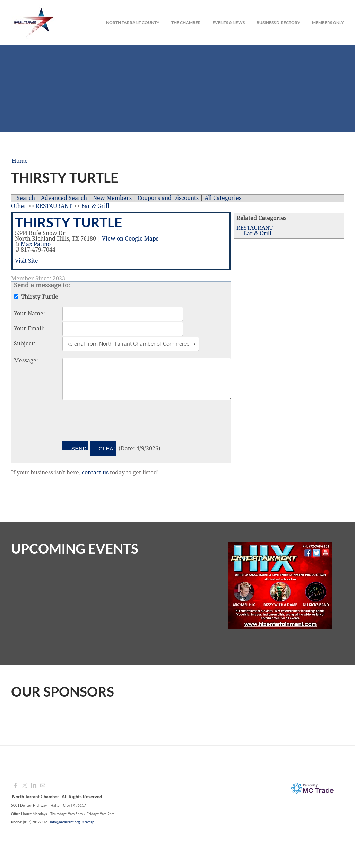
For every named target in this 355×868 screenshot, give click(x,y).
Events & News (229, 22)
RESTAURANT (255, 228)
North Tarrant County (133, 22)
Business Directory (278, 22)
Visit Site (27, 261)
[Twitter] (25, 786)
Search (26, 198)
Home (20, 161)
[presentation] (115, 422)
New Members (112, 198)
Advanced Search (64, 198)
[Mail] (43, 786)
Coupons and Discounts (168, 198)
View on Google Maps (130, 239)
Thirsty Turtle (68, 222)
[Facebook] (16, 786)
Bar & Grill (257, 234)
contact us (95, 473)
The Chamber (186, 22)
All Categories (223, 198)
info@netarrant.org (65, 822)
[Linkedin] (34, 786)
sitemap (88, 822)
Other (19, 206)
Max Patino (36, 244)
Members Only (328, 22)
